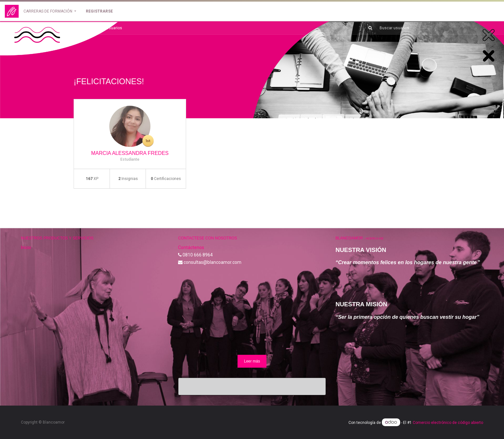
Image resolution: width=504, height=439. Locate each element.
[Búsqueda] (368, 28)
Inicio (26, 247)
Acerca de (375, 238)
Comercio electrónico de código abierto (448, 423)
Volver (87, 28)
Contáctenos (191, 247)
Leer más (252, 361)
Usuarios (114, 28)
